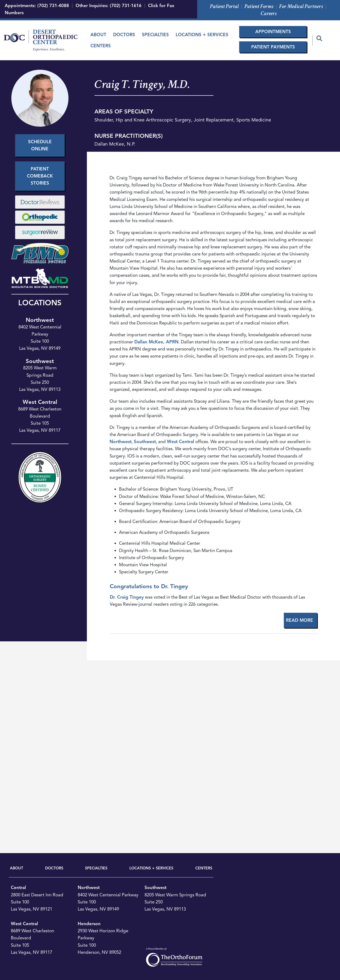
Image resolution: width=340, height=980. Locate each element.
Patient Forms (259, 6)
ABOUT (17, 868)
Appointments (273, 32)
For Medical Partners (301, 6)
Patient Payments (273, 47)
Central (18, 887)
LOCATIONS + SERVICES (151, 868)
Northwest (40, 320)
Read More (300, 620)
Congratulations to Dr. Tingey (149, 586)
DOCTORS (54, 868)
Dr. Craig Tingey (127, 597)
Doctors (124, 35)
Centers (101, 46)
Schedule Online (40, 145)
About (98, 35)
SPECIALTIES (96, 868)
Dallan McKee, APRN (156, 342)
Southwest (40, 361)
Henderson (89, 924)
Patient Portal (224, 6)
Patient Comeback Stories (40, 176)
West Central (40, 402)
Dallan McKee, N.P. (115, 144)
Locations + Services (202, 35)
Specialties (155, 35)
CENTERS (204, 868)
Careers (269, 13)
